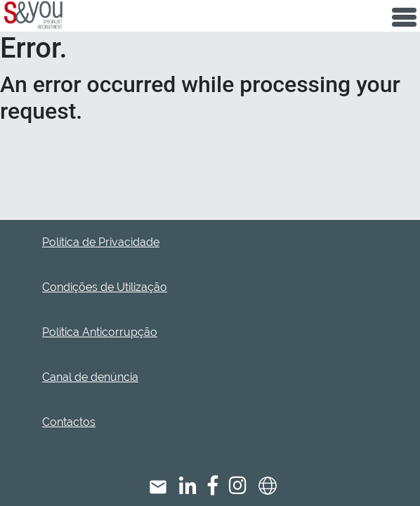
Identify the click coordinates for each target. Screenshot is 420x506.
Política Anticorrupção (100, 332)
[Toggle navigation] (404, 16)
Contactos (69, 422)
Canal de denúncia (90, 377)
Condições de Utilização (105, 287)
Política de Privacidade (101, 242)
